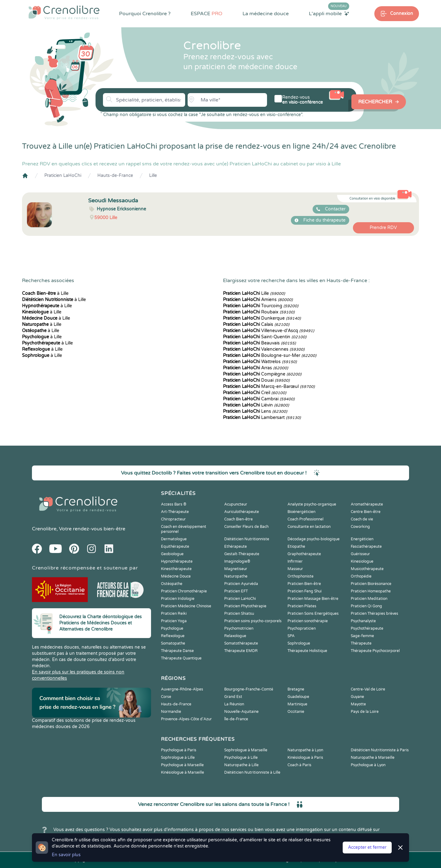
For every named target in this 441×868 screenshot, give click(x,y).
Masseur (295, 569)
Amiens (258, 300)
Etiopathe (296, 546)
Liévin (256, 405)
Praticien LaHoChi (63, 175)
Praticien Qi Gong (366, 606)
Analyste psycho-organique (312, 504)
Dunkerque (262, 318)
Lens (255, 411)
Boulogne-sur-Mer (270, 355)
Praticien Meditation (369, 599)
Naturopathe (236, 576)
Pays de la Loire (365, 712)
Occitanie (296, 712)
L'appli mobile (329, 13)
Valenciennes (264, 349)
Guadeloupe (298, 697)
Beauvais (259, 343)
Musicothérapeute (367, 569)
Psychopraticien (302, 628)
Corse (166, 697)
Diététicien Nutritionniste (247, 539)
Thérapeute (361, 643)
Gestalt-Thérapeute (242, 554)
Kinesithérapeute (176, 569)
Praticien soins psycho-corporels (253, 621)
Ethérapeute (236, 546)
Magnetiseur (236, 569)
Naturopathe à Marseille (373, 758)
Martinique (297, 704)
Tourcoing (261, 306)
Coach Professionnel (305, 519)
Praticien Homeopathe (371, 591)
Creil (255, 393)
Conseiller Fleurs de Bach (246, 527)
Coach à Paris (299, 765)
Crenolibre (44, 529)
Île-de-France (236, 719)
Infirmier (295, 561)
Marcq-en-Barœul (269, 387)
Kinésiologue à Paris (305, 758)
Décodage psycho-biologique (314, 539)
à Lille (45, 293)
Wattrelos (260, 362)
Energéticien (362, 539)
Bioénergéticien (301, 512)
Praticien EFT (236, 591)
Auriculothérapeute (242, 512)
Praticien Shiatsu (239, 614)
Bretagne (296, 689)
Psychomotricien (239, 628)
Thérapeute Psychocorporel (375, 651)
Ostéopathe (172, 584)
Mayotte (358, 704)
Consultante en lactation (309, 527)
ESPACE (207, 14)
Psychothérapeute (367, 628)
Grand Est (233, 697)
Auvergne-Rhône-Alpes (182, 689)
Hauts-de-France (115, 175)
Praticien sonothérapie (308, 621)
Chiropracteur (173, 519)
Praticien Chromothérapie (184, 591)
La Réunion (234, 704)
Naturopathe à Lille (241, 765)
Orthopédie (361, 576)
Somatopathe (173, 643)
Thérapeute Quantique (181, 658)
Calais (256, 324)
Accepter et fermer (367, 847)
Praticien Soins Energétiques (313, 614)
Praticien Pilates (302, 606)
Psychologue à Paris (179, 750)
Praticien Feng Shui (305, 591)
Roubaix (259, 312)
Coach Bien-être (238, 519)
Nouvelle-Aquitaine (241, 712)
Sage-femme (362, 636)
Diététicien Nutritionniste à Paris (380, 750)
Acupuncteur (236, 504)
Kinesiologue (362, 561)
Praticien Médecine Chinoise (186, 606)
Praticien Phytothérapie (245, 606)
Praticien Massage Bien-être (313, 599)
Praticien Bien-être (304, 584)
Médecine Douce (176, 576)
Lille (153, 175)
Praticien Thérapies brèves (374, 614)
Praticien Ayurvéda (241, 584)
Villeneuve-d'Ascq (269, 331)
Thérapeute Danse (177, 651)
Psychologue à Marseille (182, 765)
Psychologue (172, 628)
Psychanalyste (363, 621)
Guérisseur (360, 554)
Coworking (360, 527)
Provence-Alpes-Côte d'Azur (186, 719)
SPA (291, 636)
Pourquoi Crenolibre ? (145, 14)
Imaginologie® (237, 561)
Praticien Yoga (174, 621)
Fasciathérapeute (366, 546)
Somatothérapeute (241, 643)
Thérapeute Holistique (307, 651)
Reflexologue (173, 636)
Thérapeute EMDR (241, 651)
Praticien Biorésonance (371, 584)
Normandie (171, 712)
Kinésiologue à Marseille (183, 772)
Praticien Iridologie (178, 599)
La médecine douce (266, 14)
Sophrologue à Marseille (246, 750)
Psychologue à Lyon (368, 765)
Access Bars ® (174, 504)
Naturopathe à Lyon (305, 750)
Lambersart (262, 418)
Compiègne (262, 374)
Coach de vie (362, 519)
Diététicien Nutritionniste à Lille (252, 772)
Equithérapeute (175, 546)
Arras (256, 368)
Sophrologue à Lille (178, 758)
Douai (256, 380)
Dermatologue (174, 539)
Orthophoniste (301, 576)
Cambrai (259, 399)
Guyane (357, 697)
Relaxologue (235, 636)
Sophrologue (299, 643)
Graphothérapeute (304, 554)
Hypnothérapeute (177, 561)
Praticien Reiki (174, 614)
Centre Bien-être (366, 512)
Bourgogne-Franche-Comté (249, 689)
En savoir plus (66, 855)
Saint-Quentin (265, 337)
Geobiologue (172, 554)
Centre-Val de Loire (368, 689)
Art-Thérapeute (175, 512)
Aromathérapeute (367, 504)
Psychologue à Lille (241, 758)
